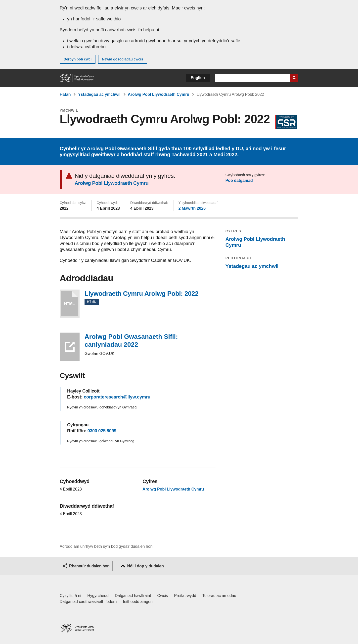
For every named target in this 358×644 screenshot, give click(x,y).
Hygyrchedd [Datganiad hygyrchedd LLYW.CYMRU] (98, 596)
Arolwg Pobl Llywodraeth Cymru (158, 94)
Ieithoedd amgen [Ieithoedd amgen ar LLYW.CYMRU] (138, 602)
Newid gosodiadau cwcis (123, 59)
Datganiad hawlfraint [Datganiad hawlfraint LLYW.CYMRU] (133, 596)
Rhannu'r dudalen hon (89, 566)
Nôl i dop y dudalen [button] (145, 566)
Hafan (65, 94)
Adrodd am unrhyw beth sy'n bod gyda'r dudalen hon (106, 546)
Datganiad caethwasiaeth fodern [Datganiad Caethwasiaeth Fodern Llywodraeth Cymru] (88, 602)
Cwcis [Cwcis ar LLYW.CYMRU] (163, 596)
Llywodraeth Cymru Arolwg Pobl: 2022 (70, 304)
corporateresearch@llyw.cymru (117, 397)
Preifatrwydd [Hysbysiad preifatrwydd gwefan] (185, 596)
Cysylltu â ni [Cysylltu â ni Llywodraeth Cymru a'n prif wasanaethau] (70, 596)
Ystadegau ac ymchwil (99, 94)
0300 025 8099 (102, 431)
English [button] (198, 78)
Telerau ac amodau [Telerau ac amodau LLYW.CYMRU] (219, 596)
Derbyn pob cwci (78, 59)
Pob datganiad (239, 180)
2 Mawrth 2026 (192, 208)
